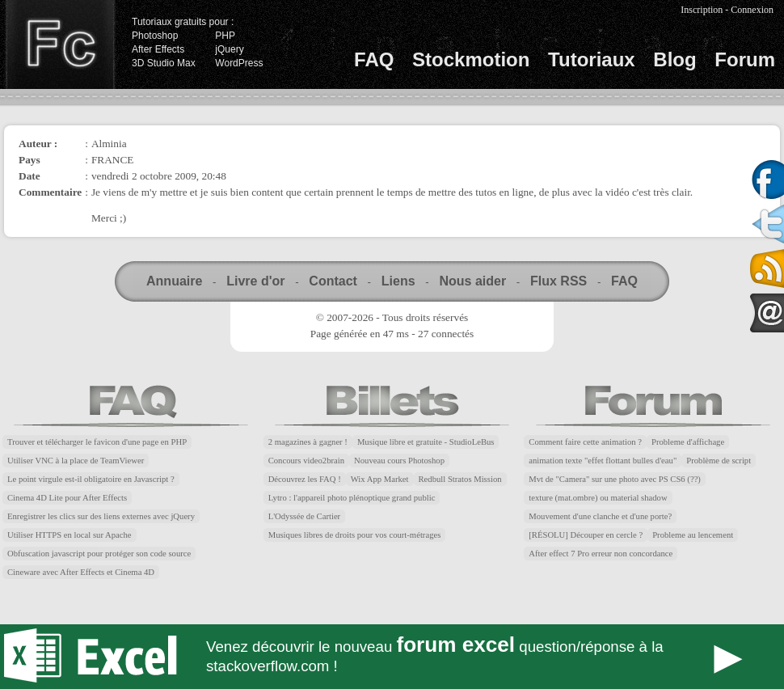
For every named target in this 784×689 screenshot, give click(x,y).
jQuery (229, 49)
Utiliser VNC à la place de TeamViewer (76, 461)
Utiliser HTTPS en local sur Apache (70, 535)
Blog (674, 59)
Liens (398, 281)
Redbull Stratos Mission (460, 479)
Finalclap (60, 44)
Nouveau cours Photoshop (399, 461)
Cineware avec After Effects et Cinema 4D (81, 572)
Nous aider (472, 281)
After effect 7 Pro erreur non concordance (601, 554)
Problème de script (719, 461)
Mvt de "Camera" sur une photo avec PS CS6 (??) (615, 479)
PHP (225, 36)
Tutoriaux (592, 59)
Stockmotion (471, 59)
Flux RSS (558, 281)
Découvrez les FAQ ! (305, 479)
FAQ (374, 59)
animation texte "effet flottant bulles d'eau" (603, 461)
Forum (745, 59)
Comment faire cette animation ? (585, 442)
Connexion (752, 10)
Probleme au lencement (693, 535)
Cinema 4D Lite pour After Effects (67, 498)
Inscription (702, 10)
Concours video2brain (306, 461)
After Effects (158, 49)
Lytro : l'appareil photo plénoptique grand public (352, 498)
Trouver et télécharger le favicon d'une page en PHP (97, 442)
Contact (333, 281)
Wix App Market (380, 479)
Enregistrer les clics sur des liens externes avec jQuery (101, 516)
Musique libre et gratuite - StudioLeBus (426, 442)
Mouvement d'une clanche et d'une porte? (600, 516)
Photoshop (155, 36)
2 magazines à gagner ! (308, 442)
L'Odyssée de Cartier (305, 516)
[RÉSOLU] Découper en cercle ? (586, 535)
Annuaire (174, 281)
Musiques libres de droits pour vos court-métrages (355, 535)
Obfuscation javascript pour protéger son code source (99, 554)
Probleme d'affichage (688, 442)
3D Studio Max (164, 63)
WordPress (239, 63)
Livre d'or (255, 281)
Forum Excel (392, 657)
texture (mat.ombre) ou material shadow (598, 498)
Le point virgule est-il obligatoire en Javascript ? (91, 479)
